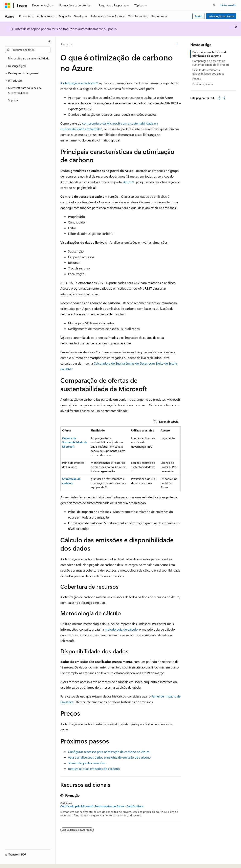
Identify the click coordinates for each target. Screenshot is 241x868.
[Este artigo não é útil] (224, 98)
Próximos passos (203, 84)
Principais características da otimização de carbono (210, 54)
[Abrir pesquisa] (214, 5)
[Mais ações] (177, 45)
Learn (65, 44)
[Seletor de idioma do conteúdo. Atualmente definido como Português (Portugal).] (22, 861)
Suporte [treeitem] (13, 100)
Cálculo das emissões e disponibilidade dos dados (208, 72)
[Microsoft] (7, 5)
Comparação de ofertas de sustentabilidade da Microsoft (211, 63)
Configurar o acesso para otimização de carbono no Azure (109, 752)
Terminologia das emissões (87, 763)
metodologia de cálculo (121, 629)
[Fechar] (49, 41)
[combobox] (28, 50)
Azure (127, 182)
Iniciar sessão (228, 5)
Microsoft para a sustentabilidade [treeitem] (29, 58)
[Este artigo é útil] (219, 98)
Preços (196, 79)
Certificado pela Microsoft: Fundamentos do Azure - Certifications (102, 806)
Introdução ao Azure (221, 16)
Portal (199, 16)
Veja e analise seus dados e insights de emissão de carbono (109, 757)
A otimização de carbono (78, 83)
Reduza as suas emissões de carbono (94, 769)
